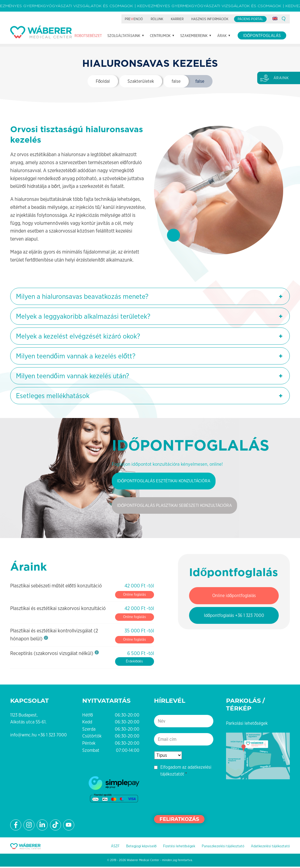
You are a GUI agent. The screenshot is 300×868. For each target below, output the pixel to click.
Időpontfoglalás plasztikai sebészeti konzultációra (178, 506)
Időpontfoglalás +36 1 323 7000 (234, 617)
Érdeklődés (134, 662)
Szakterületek (141, 82)
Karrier (177, 52)
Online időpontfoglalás (234, 597)
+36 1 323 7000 (52, 736)
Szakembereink (194, 69)
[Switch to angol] (275, 51)
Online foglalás (135, 596)
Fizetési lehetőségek (179, 847)
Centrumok (160, 69)
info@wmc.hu (23, 736)
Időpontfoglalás (262, 68)
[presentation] (196, 797)
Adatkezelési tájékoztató (270, 847)
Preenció (134, 52)
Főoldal (103, 82)
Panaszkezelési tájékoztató (223, 847)
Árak (222, 69)
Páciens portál (250, 52)
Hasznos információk (210, 52)
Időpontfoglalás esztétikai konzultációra (166, 482)
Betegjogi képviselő (141, 847)
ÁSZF (115, 847)
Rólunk (157, 52)
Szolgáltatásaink (124, 69)
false (176, 82)
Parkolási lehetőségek (247, 724)
